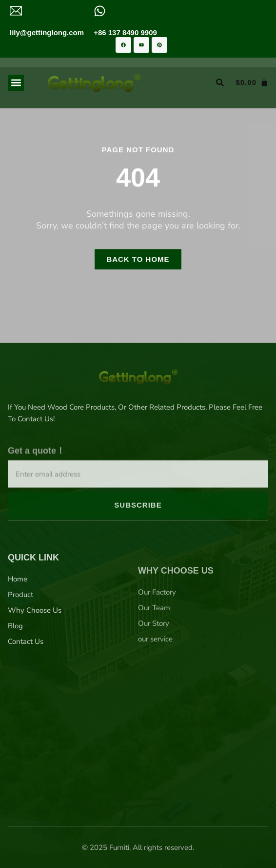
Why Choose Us (35, 654)
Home (18, 622)
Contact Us (26, 685)
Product (20, 638)
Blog (15, 669)
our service (155, 693)
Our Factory (157, 646)
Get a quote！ (36, 485)
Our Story (154, 678)
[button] (16, 83)
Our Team (154, 662)
